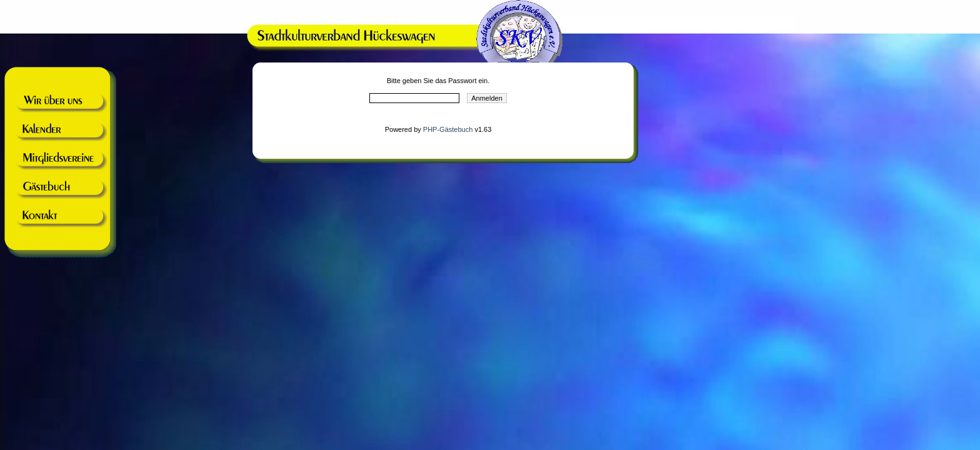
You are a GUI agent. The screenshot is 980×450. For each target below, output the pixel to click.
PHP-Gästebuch (448, 129)
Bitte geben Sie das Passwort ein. (438, 81)
